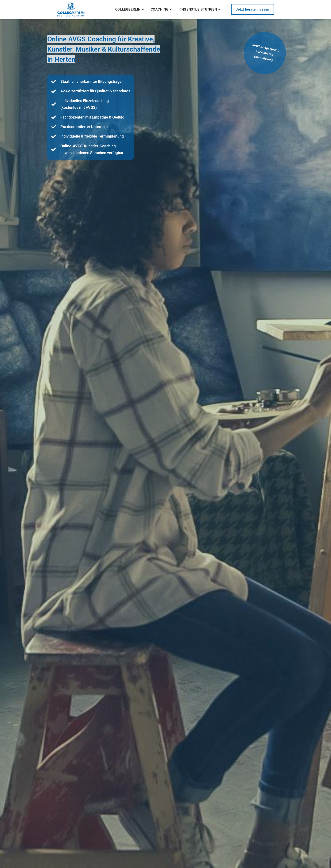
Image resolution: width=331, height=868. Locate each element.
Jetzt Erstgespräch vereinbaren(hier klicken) (266, 53)
